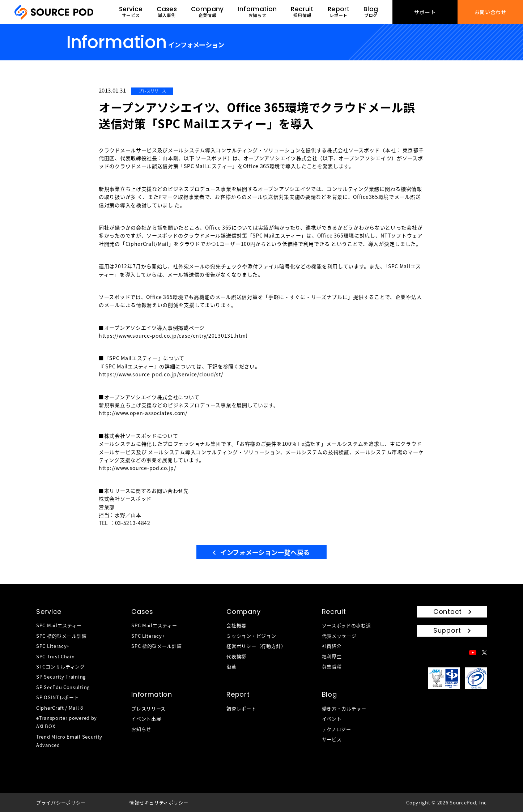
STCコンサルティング (61, 666)
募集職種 (332, 666)
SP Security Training (61, 677)
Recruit (334, 612)
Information (152, 694)
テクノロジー (337, 729)
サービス (332, 739)
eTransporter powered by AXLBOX (67, 722)
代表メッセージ (339, 636)
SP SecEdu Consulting (63, 687)
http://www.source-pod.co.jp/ (137, 468)
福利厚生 (332, 656)
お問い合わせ (490, 12)
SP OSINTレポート (58, 697)
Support (447, 630)
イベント (332, 719)
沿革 (231, 666)
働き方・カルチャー (344, 708)
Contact (448, 612)
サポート (425, 12)
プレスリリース (148, 708)
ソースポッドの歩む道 (346, 625)
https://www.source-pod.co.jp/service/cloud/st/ (161, 374)
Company (243, 612)
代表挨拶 (236, 656)
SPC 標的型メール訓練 (61, 636)
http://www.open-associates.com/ (143, 413)
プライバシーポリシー (61, 802)
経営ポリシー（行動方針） (256, 646)
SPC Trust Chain (56, 656)
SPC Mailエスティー (59, 625)
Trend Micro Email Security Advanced (69, 741)
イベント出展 (146, 719)
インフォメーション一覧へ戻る (265, 552)
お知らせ (141, 729)
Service (49, 612)
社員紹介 (332, 646)
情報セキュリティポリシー (159, 802)
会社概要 (236, 625)
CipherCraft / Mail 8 (60, 708)
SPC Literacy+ (53, 646)
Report (238, 694)
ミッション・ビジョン (251, 636)
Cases (142, 612)
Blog (329, 694)
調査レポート (241, 708)
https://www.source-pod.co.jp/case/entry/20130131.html (173, 336)
